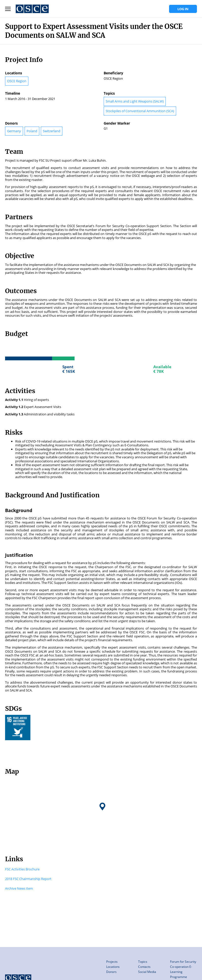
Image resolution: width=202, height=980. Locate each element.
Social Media (147, 972)
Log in (183, 9)
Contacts (144, 967)
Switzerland (52, 131)
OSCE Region (17, 81)
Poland (32, 131)
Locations (113, 967)
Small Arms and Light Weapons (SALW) (135, 101)
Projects (112, 962)
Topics (143, 962)
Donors (111, 972)
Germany (14, 131)
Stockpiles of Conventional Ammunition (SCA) (140, 111)
